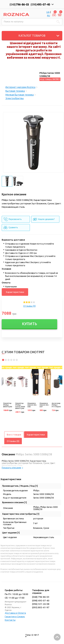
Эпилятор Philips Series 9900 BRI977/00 (20, 406)
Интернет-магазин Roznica (20, 87)
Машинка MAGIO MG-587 (44, 405)
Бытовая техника (15, 91)
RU (49, 15)
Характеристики (15, 292)
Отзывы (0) (29, 306)
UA (48, 12)
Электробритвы (15, 98)
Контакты (10, 620)
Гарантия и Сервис (15, 616)
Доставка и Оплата (15, 613)
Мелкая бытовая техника (20, 95)
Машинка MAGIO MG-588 (32, 405)
